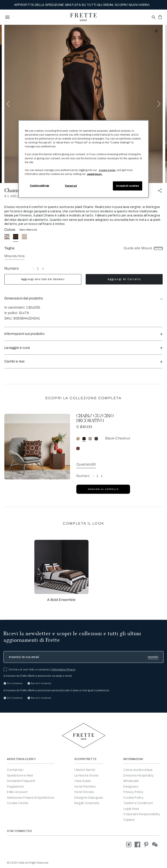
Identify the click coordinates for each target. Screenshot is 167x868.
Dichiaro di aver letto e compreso (42, 670)
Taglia (9, 248)
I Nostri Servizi (85, 770)
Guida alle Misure (143, 248)
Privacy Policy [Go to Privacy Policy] (133, 792)
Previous (8, 104)
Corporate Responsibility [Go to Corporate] (142, 814)
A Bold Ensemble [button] (61, 600)
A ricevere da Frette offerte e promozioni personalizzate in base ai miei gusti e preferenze (56, 690)
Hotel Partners (85, 787)
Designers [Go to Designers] (131, 787)
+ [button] (43, 268)
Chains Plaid (18, 190)
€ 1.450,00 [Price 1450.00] (13, 196)
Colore (10, 230)
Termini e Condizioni (138, 803)
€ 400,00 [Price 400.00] (84, 427)
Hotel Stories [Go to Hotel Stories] (84, 792)
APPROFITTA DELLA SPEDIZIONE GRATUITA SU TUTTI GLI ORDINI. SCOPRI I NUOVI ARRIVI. (82, 5)
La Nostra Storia (86, 776)
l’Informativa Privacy (63, 670)
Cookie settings (39, 185)
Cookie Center (18, 803)
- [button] (34, 268)
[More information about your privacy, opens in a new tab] (95, 174)
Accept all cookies (127, 186)
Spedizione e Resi (20, 776)
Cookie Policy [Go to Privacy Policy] (133, 798)
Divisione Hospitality (138, 776)
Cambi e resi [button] (83, 361)
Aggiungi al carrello (103, 489)
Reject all (71, 186)
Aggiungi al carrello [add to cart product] (124, 279)
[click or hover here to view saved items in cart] (160, 17)
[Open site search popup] (153, 17)
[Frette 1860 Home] (83, 17)
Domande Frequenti (21, 781)
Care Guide (83, 781)
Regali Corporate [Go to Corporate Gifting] (87, 803)
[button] (83, 298)
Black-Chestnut (118, 438)
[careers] (129, 820)
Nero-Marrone (28, 230)
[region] (83, 159)
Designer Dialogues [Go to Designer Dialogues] (89, 798)
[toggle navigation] (7, 17)
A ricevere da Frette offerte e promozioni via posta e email (38, 676)
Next (159, 104)
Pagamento (16, 787)
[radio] (7, 237)
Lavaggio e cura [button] (83, 348)
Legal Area (131, 809)
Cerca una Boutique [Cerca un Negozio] (138, 770)
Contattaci (15, 770)
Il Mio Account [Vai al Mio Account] (17, 792)
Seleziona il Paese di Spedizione (31, 798)
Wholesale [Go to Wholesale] (131, 781)
